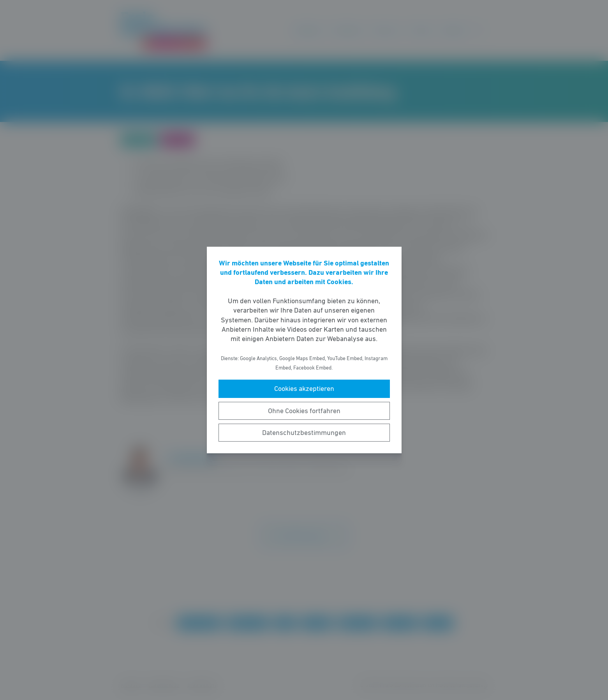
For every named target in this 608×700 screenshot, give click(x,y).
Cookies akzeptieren (304, 389)
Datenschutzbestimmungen (304, 433)
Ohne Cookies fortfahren (304, 411)
